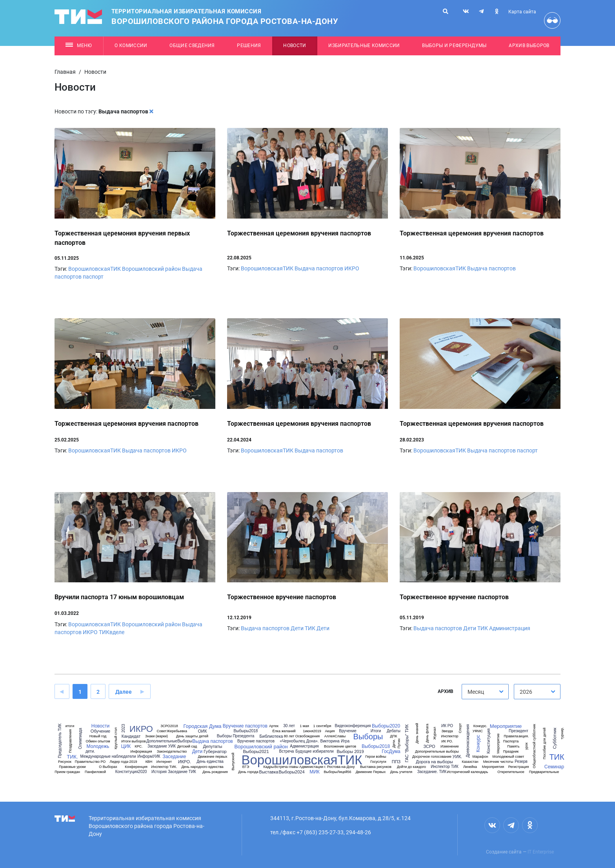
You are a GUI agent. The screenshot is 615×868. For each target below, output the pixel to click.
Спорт (460, 728)
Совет (161, 731)
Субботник (555, 739)
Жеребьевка (177, 731)
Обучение (100, 731)
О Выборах (108, 767)
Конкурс (478, 744)
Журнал (435, 733)
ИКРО (352, 268)
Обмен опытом (98, 741)
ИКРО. (185, 762)
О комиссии (131, 46)
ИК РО (447, 726)
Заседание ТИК (182, 772)
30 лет (289, 726)
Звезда (447, 731)
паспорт (93, 277)
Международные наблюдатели (108, 757)
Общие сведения (192, 46)
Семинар (554, 767)
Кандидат (131, 736)
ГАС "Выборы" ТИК (407, 743)
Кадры (269, 767)
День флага (427, 733)
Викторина (330, 741)
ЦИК (126, 746)
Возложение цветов (340, 747)
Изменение (450, 747)
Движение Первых (371, 772)
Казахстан (470, 762)
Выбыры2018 (246, 731)
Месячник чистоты (498, 762)
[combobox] (485, 692)
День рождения (215, 772)
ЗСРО (429, 747)
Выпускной (233, 761)
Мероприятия (493, 767)
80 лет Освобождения (302, 736)
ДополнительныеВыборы (169, 741)
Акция (330, 731)
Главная (65, 72)
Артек (274, 726)
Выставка (269, 772)
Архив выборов (529, 46)
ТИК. (72, 757)
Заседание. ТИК (432, 772)
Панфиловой (95, 772)
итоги (70, 726)
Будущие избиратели (314, 751)
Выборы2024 (291, 772)
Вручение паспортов (245, 726)
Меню (79, 46)
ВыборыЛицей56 (337, 772)
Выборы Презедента (236, 736)
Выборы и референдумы (454, 46)
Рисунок (65, 762)
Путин (399, 743)
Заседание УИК (162, 746)
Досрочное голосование (432, 757)
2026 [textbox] (526, 692)
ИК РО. (447, 741)
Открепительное (511, 772)
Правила (511, 736)
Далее (124, 692)
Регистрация (519, 767)
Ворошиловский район (151, 269)
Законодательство (172, 752)
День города (248, 772)
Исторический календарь (467, 772)
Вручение (348, 731)
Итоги (376, 731)
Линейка (470, 767)
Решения (249, 46)
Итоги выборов (134, 741)
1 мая (304, 726)
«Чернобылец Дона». (299, 741)
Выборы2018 (376, 746)
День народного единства (202, 767)
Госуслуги (378, 762)
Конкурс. (480, 726)
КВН (149, 762)
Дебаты (394, 731)
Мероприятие (506, 726)
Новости (295, 46)
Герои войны (376, 757)
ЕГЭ (246, 767)
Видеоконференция (353, 726)
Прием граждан (67, 772)
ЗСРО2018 (169, 726)
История (159, 772)
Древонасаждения (468, 741)
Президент (519, 731)
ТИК (310, 628)
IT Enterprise (541, 852)
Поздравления (70, 741)
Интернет (164, 762)
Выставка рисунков (376, 767)
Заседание (174, 757)
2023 (124, 728)
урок (527, 746)
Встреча (287, 751)
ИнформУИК (149, 757)
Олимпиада (80, 739)
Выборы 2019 (350, 752)
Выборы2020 (386, 726)
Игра (345, 741)
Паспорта (511, 741)
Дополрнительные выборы (437, 752)
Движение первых (212, 757)
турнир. (562, 733)
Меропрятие (498, 743)
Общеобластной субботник (534, 746)
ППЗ (396, 762)
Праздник (511, 752)
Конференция (136, 767)
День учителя (401, 772)
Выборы (368, 737)
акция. (524, 736)
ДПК (394, 736)
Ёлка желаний (284, 731)
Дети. (394, 743)
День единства (210, 762)
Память (513, 747)
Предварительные (544, 772)
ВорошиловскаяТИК (95, 269)
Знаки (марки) (156, 736)
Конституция (489, 741)
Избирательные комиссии (364, 46)
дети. (90, 751)
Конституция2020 (131, 772)
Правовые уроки (72, 767)
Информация (141, 752)
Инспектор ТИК (445, 767)
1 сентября (322, 726)
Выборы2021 (256, 752)
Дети (297, 628)
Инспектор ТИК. (164, 767)
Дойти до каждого (411, 767)
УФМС (478, 731)
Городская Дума (202, 726)
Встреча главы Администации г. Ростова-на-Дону (315, 767)
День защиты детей (192, 736)
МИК (315, 772)
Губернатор (215, 752)
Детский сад (187, 747)
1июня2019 (312, 731)
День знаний (417, 733)
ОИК (203, 731)
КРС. (138, 747)
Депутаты (213, 747)
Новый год (98, 736)
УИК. (457, 757)
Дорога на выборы (434, 762)
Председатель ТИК (60, 741)
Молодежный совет (509, 757)
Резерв (521, 762)
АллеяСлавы (335, 736)
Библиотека (271, 736)
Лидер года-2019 (124, 762)
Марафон (480, 757)
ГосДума (391, 751)
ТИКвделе (112, 632)
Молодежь (98, 746)
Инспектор (450, 736)
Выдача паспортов (319, 268)
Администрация (510, 628)
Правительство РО (90, 762)
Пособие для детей (544, 743)
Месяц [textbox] (476, 692)
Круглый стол (116, 739)
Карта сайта (522, 12)
